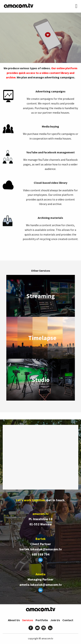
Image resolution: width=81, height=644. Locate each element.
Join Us (55, 620)
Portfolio (42, 620)
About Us (14, 620)
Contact (68, 620)
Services (28, 620)
